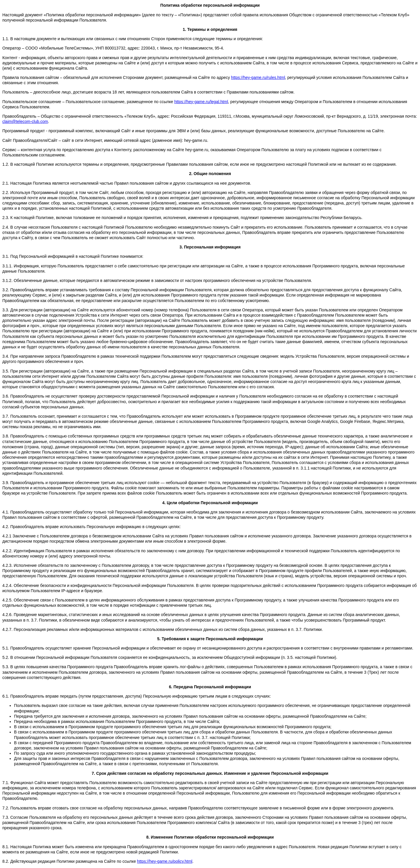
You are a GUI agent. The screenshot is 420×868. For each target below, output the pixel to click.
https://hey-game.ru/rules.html (258, 77)
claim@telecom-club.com (25, 121)
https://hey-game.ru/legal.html (201, 102)
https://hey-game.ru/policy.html (165, 861)
